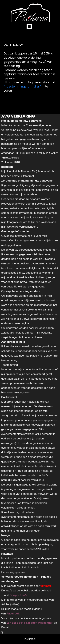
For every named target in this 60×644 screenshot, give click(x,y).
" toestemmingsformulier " (23, 86)
